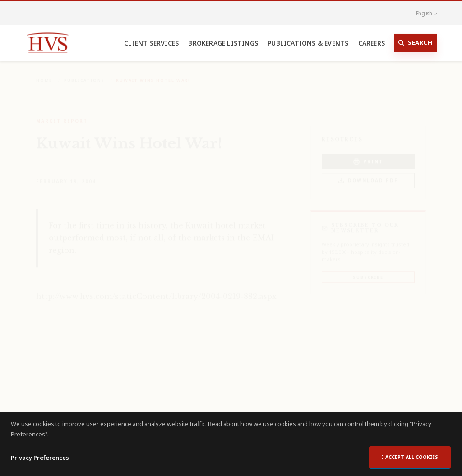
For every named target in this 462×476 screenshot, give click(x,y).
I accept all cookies (410, 464)
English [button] (421, 13)
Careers (372, 43)
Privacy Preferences (40, 465)
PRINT (368, 155)
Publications (85, 74)
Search (416, 43)
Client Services (151, 43)
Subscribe (368, 271)
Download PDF (368, 174)
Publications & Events (308, 43)
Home (44, 74)
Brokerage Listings (223, 43)
